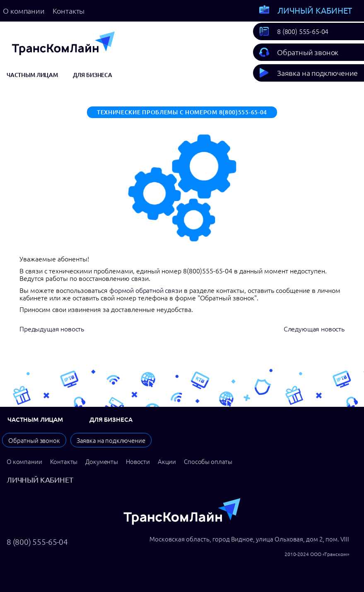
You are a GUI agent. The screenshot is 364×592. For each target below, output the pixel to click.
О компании (24, 11)
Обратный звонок (308, 52)
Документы (102, 462)
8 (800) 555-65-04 (303, 31)
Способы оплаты (208, 462)
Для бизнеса (93, 75)
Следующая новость (314, 329)
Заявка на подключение (317, 73)
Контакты (69, 11)
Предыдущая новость (52, 329)
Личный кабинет (315, 11)
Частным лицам (32, 75)
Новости (138, 462)
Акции (167, 462)
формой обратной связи (146, 290)
